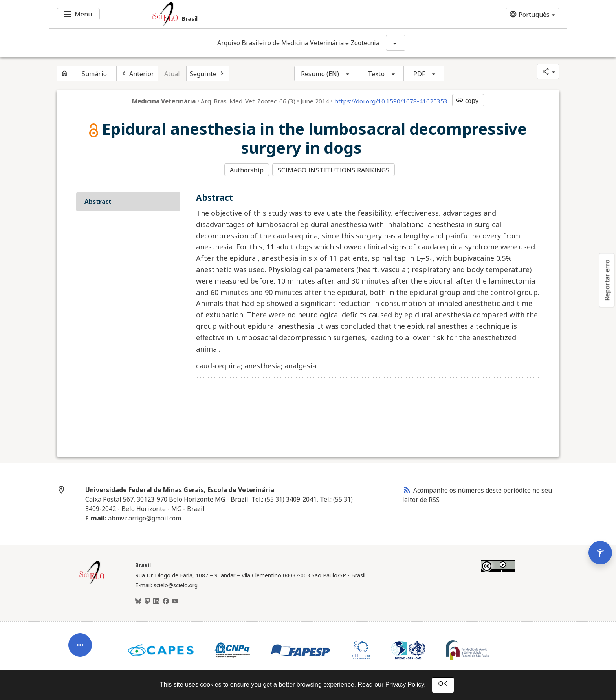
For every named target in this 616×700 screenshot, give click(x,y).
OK (443, 684)
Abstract (98, 201)
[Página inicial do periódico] (64, 73)
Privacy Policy (405, 684)
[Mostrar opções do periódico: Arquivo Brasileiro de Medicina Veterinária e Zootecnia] (396, 43)
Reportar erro (607, 280)
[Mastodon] (147, 601)
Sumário (94, 74)
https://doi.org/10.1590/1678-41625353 (391, 101)
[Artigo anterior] (137, 73)
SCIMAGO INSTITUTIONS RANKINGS (334, 170)
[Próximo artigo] (208, 73)
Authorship (247, 170)
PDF (419, 74)
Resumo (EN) (320, 74)
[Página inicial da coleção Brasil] (92, 582)
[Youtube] (175, 601)
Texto (376, 74)
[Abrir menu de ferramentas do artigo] (80, 640)
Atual (172, 74)
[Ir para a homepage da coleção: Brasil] (265, 14)
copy (467, 101)
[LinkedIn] (156, 601)
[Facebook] (166, 601)
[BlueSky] (138, 601)
